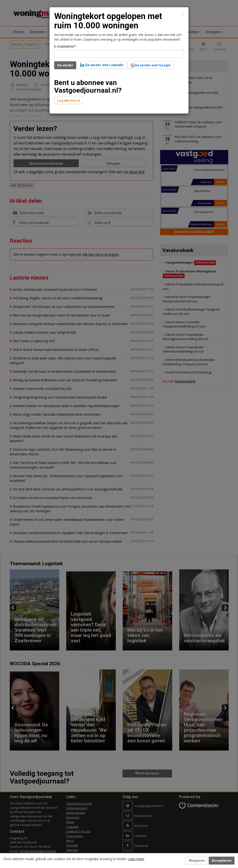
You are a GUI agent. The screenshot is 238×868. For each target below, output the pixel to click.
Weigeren (197, 861)
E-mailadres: (65, 46)
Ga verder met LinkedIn (102, 65)
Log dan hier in (69, 101)
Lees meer (136, 859)
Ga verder (65, 65)
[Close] (182, 14)
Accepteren (222, 861)
